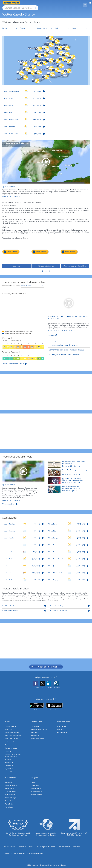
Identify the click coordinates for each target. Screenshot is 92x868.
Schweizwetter (10, 786)
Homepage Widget (11, 745)
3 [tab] (50, 268)
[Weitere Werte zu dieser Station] (15, 361)
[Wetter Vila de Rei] (24, 124)
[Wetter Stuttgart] (68, 535)
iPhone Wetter (62, 723)
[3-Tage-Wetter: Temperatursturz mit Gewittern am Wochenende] (69, 300)
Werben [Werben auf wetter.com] (7, 742)
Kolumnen (8, 727)
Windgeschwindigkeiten (39, 727)
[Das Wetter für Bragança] (70, 603)
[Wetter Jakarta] (68, 563)
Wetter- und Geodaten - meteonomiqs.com (13, 752)
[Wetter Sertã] (24, 110)
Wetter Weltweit (10, 798)
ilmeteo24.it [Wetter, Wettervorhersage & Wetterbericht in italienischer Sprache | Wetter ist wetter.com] (9, 763)
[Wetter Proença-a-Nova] (24, 117)
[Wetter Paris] (68, 549)
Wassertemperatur (37, 736)
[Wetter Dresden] (24, 535)
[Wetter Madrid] (24, 556)
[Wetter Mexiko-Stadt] (68, 570)
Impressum (76, 844)
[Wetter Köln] (68, 528)
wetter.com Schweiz (11, 736)
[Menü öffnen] (89, 3)
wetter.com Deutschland (13, 733)
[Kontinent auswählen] (10, 25)
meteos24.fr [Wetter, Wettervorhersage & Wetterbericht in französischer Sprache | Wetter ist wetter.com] (9, 760)
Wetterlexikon (9, 801)
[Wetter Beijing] (68, 577)
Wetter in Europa (10, 795)
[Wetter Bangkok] (24, 563)
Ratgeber (35, 775)
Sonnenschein (36, 733)
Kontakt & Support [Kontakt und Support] (64, 844)
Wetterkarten (36, 719)
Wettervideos (10, 775)
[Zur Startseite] (12, 3)
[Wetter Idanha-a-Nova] (24, 131)
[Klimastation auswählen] (32, 283)
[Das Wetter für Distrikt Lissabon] (24, 603)
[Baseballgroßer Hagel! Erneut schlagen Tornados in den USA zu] (68, 470)
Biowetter (34, 779)
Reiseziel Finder (36, 786)
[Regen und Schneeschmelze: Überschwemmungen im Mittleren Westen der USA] (68, 479)
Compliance (8, 851)
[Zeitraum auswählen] (80, 25)
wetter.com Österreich (12, 739)
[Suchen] (56, 3)
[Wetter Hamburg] (24, 528)
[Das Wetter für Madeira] (24, 608)
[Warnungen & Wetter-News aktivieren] (64, 352)
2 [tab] (46, 268)
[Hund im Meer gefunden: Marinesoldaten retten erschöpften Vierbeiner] (68, 487)
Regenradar (35, 723)
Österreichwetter (10, 789)
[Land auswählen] (27, 25)
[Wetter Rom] (68, 542)
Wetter (8, 719)
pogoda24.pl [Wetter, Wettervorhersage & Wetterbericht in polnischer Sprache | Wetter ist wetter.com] (9, 766)
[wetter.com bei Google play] (37, 704)
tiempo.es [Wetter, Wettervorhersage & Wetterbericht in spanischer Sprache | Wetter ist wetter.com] (8, 757)
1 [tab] (42, 268)
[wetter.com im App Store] (54, 704)
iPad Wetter (61, 727)
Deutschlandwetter (11, 783)
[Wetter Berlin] (68, 521)
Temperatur (35, 730)
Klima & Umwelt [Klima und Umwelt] (36, 792)
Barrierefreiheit (19, 851)
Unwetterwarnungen (12, 730)
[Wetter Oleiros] (24, 103)
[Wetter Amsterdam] (24, 542)
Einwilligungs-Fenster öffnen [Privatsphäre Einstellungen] (45, 844)
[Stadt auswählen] (62, 25)
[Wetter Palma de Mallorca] (68, 556)
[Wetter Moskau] (24, 577)
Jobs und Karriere (9, 844)
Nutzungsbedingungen (35, 851)
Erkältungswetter (37, 789)
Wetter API (8, 748)
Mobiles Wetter (64, 719)
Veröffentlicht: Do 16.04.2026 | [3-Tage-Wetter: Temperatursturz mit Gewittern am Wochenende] (62, 328)
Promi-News (9, 804)
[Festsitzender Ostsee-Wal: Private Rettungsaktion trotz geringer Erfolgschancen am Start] (68, 462)
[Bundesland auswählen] (45, 25)
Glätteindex (35, 783)
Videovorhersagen (11, 723)
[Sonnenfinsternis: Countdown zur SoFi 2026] (66, 347)
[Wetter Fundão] (24, 95)
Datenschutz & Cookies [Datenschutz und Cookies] (26, 844)
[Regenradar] (17, 251)
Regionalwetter (10, 792)
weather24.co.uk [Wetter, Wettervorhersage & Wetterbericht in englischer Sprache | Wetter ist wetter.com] (10, 769)
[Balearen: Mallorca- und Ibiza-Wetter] (63, 342)
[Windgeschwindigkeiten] (46, 251)
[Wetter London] (24, 549)
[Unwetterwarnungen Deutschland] (75, 251)
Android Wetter (62, 730)
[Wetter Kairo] (24, 570)
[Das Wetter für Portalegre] (70, 608)
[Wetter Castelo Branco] (24, 88)
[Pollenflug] (85, 3)
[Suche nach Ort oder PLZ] (41, 3)
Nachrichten (9, 779)
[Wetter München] (24, 521)
